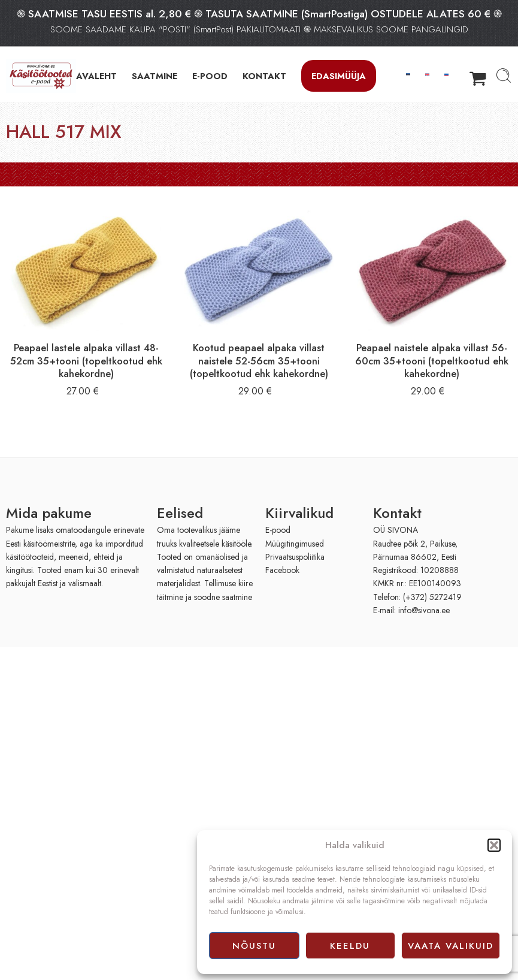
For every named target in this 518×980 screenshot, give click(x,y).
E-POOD (210, 76)
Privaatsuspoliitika (295, 557)
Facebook (282, 570)
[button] (494, 845)
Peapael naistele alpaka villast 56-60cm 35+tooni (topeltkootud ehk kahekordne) (432, 361)
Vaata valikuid (451, 946)
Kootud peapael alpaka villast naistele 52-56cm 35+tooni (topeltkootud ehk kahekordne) (259, 361)
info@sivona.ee (424, 610)
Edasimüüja (339, 76)
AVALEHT (96, 76)
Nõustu (254, 946)
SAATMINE (155, 76)
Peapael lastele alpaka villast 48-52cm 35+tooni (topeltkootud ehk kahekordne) (86, 361)
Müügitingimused (295, 544)
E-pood (278, 530)
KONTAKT (264, 76)
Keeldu (350, 946)
